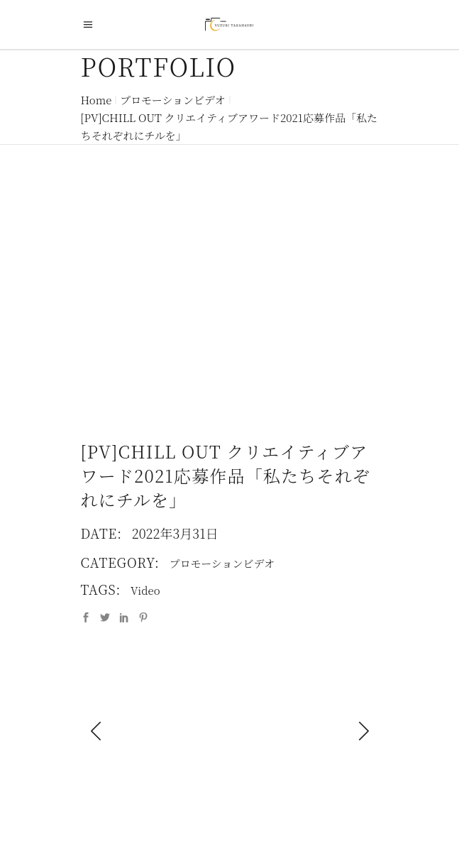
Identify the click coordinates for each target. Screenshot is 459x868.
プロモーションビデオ (173, 100)
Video (145, 590)
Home (96, 100)
